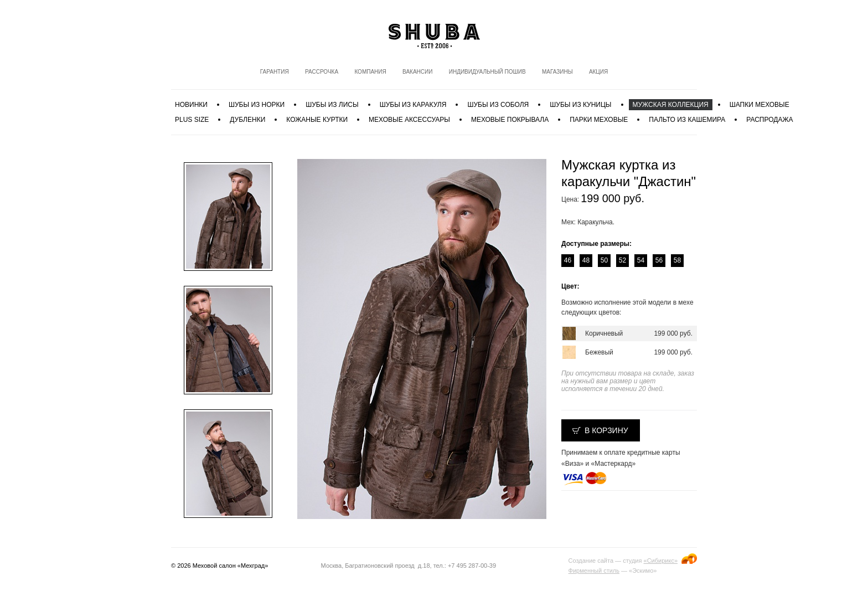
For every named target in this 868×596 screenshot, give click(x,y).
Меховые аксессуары (409, 120)
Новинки (191, 105)
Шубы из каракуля (413, 105)
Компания (370, 72)
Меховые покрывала (510, 120)
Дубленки (247, 120)
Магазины (557, 72)
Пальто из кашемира (687, 120)
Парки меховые (599, 120)
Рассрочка (322, 72)
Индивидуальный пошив (487, 72)
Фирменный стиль (594, 571)
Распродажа (769, 120)
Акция (598, 72)
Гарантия (275, 72)
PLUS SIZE (192, 120)
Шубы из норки (257, 105)
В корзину (606, 430)
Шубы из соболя (498, 105)
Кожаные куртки (317, 120)
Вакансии (417, 72)
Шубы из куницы (580, 105)
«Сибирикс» (661, 561)
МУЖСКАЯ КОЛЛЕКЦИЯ (671, 105)
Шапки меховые (759, 105)
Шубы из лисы (332, 105)
